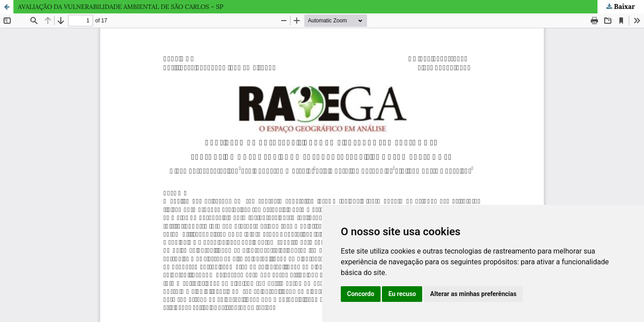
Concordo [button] (361, 294)
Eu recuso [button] (402, 294)
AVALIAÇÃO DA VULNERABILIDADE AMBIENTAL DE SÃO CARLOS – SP (121, 7)
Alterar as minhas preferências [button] (473, 294)
